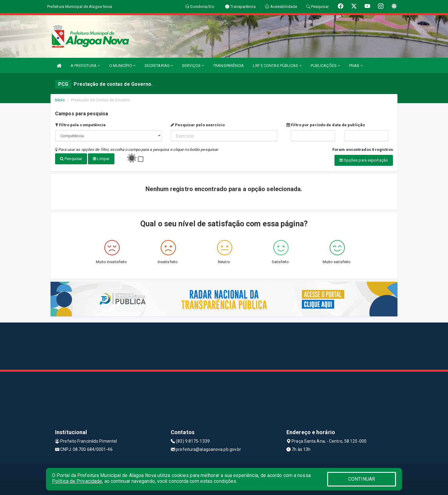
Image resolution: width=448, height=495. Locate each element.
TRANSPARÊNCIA (228, 66)
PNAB (356, 66)
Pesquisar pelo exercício (198, 125)
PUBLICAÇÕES (325, 66)
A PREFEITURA (85, 66)
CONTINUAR (362, 479)
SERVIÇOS (193, 66)
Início (60, 100)
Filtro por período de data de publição (326, 125)
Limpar (101, 159)
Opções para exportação (364, 160)
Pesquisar (71, 159)
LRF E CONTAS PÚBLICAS (277, 66)
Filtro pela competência (80, 125)
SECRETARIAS (159, 66)
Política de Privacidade (77, 481)
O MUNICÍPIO (122, 66)
